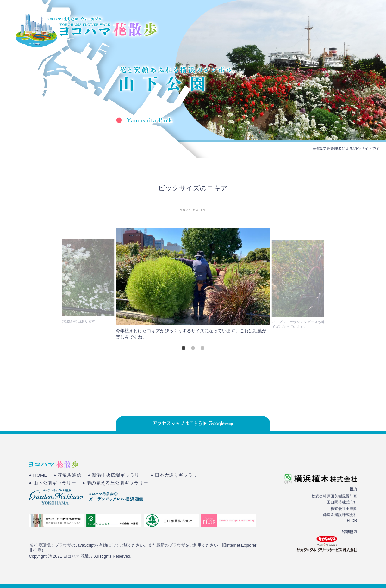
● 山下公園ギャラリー (53, 483)
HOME (255, 27)
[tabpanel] (193, 286)
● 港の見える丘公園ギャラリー (115, 483)
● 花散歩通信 (67, 475)
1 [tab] (184, 348)
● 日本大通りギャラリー (176, 475)
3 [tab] (202, 348)
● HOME (38, 475)
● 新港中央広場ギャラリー (116, 475)
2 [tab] (193, 348)
